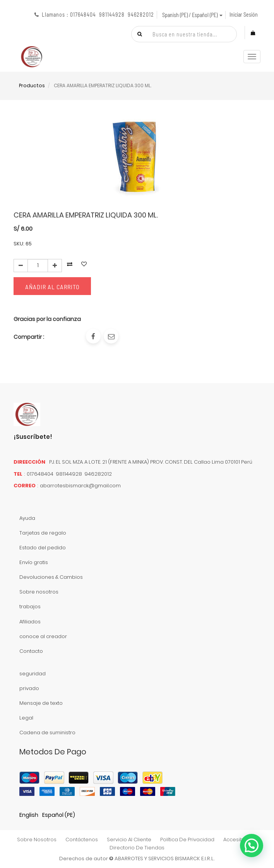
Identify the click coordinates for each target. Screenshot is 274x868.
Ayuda (27, 518)
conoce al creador (43, 636)
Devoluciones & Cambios (51, 577)
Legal (26, 718)
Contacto (31, 651)
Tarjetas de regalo (43, 533)
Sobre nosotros (39, 592)
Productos (32, 85)
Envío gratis (34, 562)
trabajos (30, 607)
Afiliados (30, 622)
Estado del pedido (43, 548)
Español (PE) (59, 815)
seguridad (33, 674)
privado (29, 688)
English (29, 815)
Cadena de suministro (47, 733)
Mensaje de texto (41, 703)
